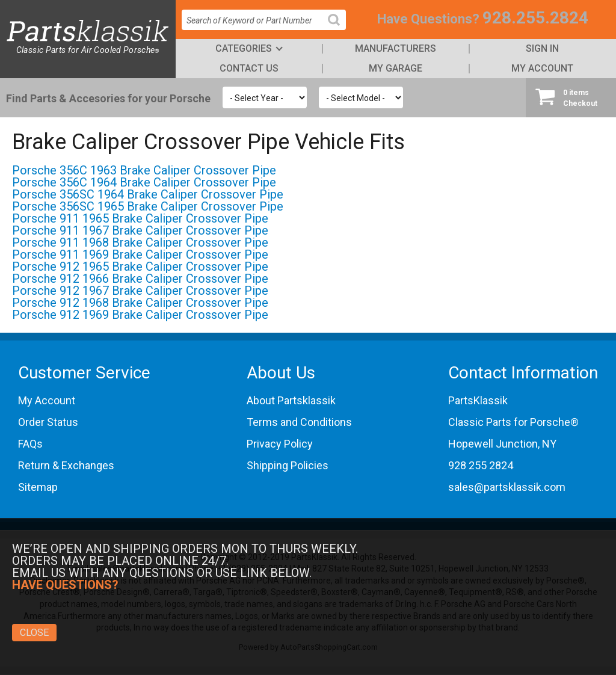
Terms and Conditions (299, 422)
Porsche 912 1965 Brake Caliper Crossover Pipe (140, 267)
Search (339, 29)
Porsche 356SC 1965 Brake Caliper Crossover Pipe (148, 206)
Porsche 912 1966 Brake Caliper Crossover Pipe (140, 279)
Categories (244, 48)
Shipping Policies (288, 465)
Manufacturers (396, 48)
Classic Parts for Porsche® (513, 422)
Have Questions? (428, 19)
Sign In (542, 48)
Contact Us (249, 68)
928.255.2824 (535, 18)
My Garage (396, 68)
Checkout (571, 97)
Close (34, 633)
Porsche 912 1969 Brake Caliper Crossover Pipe (140, 315)
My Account (542, 68)
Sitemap (38, 487)
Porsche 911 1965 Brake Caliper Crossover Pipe (140, 218)
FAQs (30, 444)
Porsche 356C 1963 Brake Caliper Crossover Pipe (144, 170)
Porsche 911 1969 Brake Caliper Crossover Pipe (140, 254)
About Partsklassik (291, 400)
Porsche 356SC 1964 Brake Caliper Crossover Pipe (148, 194)
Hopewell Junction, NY (502, 444)
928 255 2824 (481, 465)
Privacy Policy (280, 444)
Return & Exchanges (66, 465)
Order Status (48, 422)
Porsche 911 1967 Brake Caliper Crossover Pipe (140, 230)
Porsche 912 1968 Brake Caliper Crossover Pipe (140, 303)
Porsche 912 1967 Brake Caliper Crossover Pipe (140, 291)
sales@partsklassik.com (507, 487)
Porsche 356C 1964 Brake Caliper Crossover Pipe (144, 182)
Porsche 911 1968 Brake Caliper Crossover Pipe (140, 242)
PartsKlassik (478, 400)
